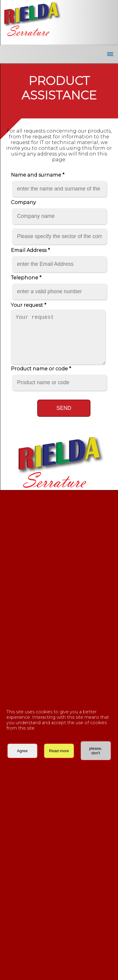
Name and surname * (38, 175)
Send (64, 408)
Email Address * (30, 250)
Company (23, 202)
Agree (22, 751)
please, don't (96, 751)
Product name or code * (41, 369)
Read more (59, 751)
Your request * (29, 305)
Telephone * (26, 278)
